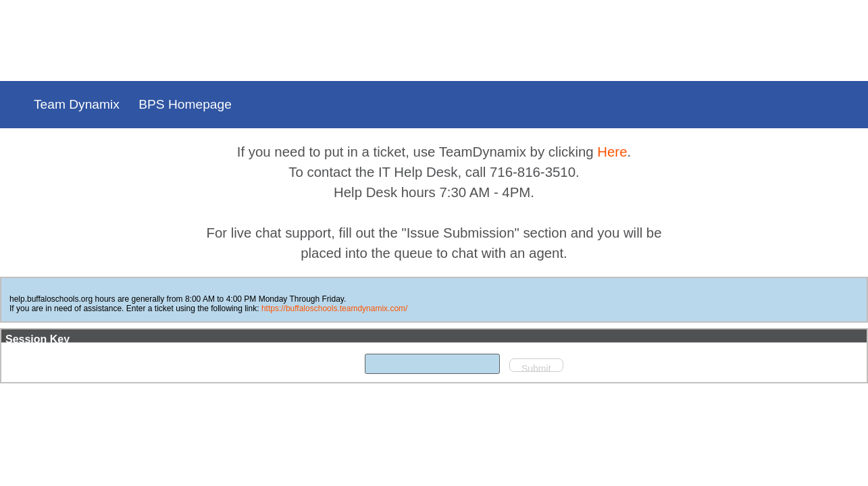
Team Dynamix (77, 104)
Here (612, 152)
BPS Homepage (185, 104)
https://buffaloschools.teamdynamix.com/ (539, 308)
